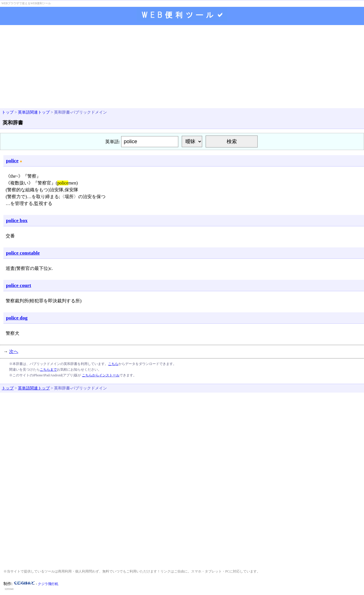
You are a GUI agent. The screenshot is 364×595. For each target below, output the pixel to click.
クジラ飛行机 (48, 584)
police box (17, 220)
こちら (113, 364)
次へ (14, 351)
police (12, 161)
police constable (23, 253)
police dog (17, 318)
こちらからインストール (101, 375)
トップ (8, 112)
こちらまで (48, 370)
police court (18, 285)
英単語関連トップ (34, 112)
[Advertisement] (182, 67)
